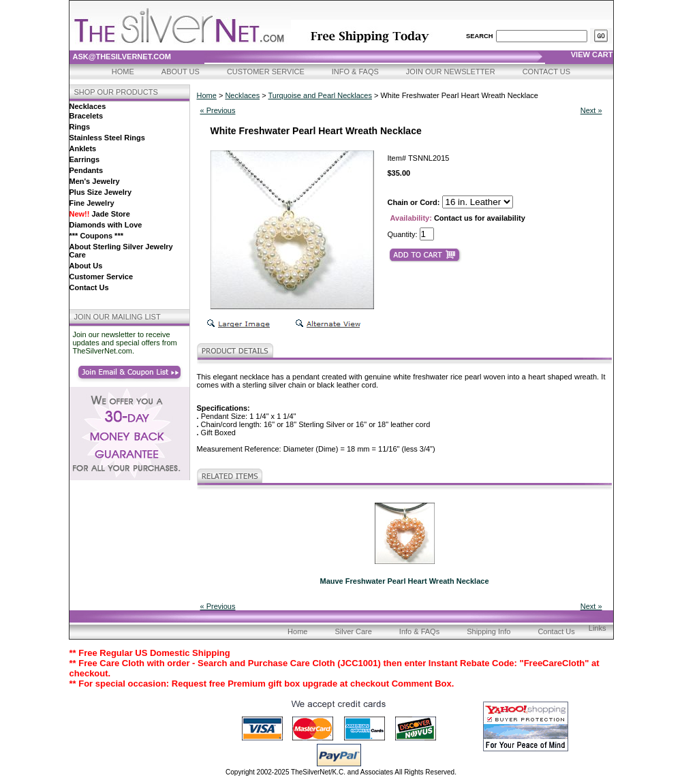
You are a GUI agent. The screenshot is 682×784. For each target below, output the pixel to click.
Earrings (85, 159)
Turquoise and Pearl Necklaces (320, 95)
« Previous (218, 110)
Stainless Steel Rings (107, 138)
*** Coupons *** (96, 236)
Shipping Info (489, 631)
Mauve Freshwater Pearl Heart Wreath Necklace (404, 581)
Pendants (87, 170)
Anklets (83, 148)
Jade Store (100, 214)
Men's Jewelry (95, 181)
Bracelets (87, 116)
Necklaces (88, 106)
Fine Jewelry (92, 203)
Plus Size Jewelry (101, 192)
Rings (80, 127)
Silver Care (353, 631)
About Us (181, 72)
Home (123, 72)
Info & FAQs (355, 72)
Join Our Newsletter (451, 72)
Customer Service (266, 72)
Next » (591, 110)
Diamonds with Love (106, 225)
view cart (592, 54)
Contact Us (547, 72)
